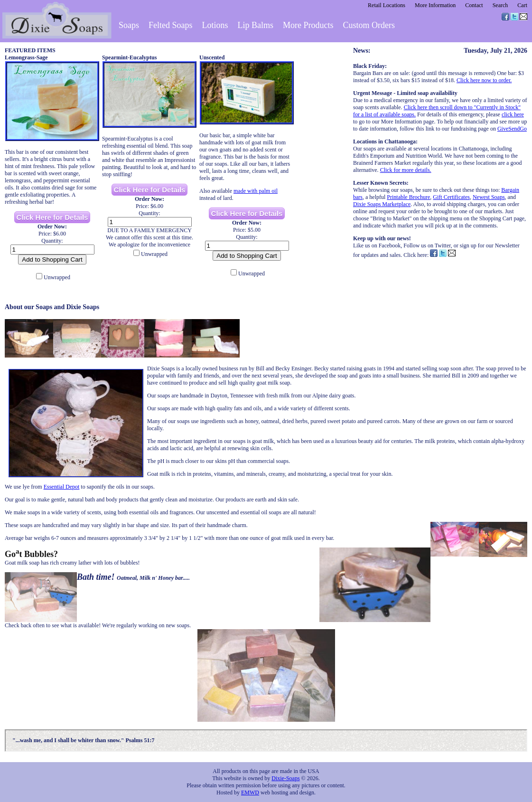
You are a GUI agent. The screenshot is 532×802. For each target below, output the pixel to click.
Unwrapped (57, 277)
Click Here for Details (52, 217)
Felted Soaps (171, 25)
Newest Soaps (489, 197)
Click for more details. (406, 170)
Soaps (129, 25)
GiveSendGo (512, 129)
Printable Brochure (408, 197)
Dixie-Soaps (285, 778)
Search (500, 5)
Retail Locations (387, 5)
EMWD (250, 793)
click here (513, 114)
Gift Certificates (451, 197)
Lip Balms (256, 25)
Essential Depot (62, 487)
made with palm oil (256, 191)
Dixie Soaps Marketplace (382, 204)
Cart (522, 5)
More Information (435, 5)
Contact (474, 5)
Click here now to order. (484, 80)
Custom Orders (369, 25)
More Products (308, 25)
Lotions (215, 25)
